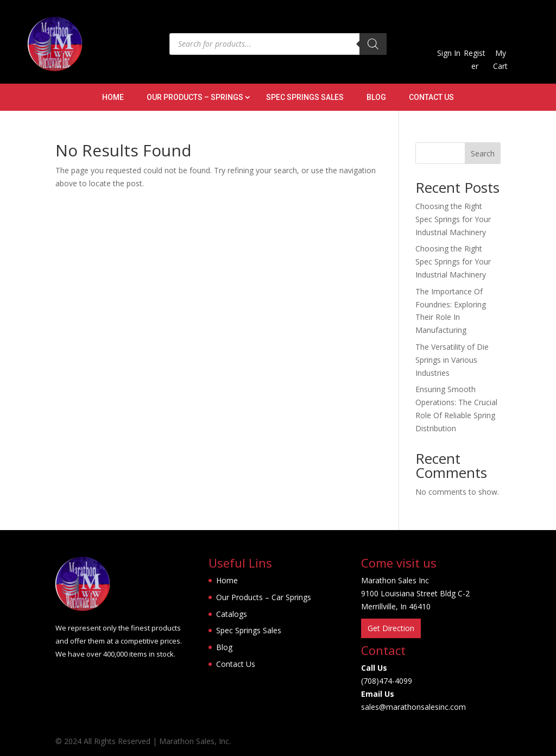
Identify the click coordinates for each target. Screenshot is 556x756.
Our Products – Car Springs (264, 597)
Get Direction (391, 628)
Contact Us (431, 97)
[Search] (373, 44)
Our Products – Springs (195, 97)
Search (483, 153)
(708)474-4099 (387, 681)
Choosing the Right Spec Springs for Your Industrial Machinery (453, 219)
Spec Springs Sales (305, 97)
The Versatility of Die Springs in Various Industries (452, 360)
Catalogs (232, 614)
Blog (376, 97)
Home (113, 97)
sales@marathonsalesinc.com (413, 707)
